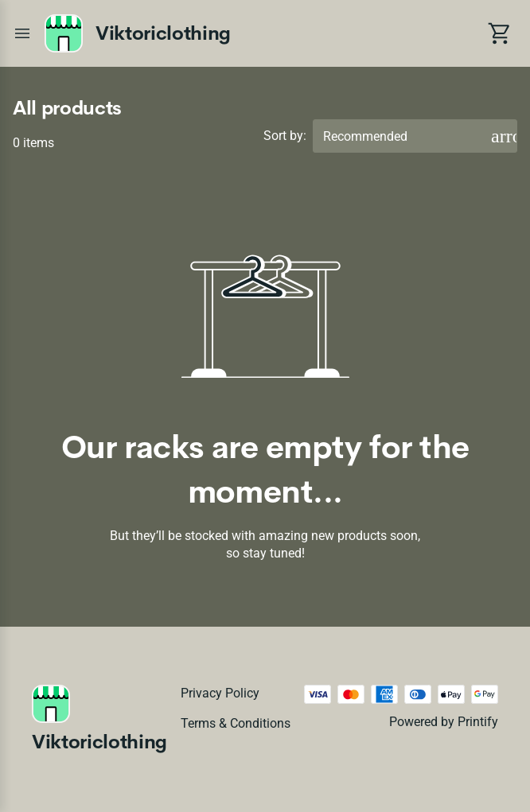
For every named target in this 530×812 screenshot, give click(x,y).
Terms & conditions (236, 723)
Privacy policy (220, 693)
